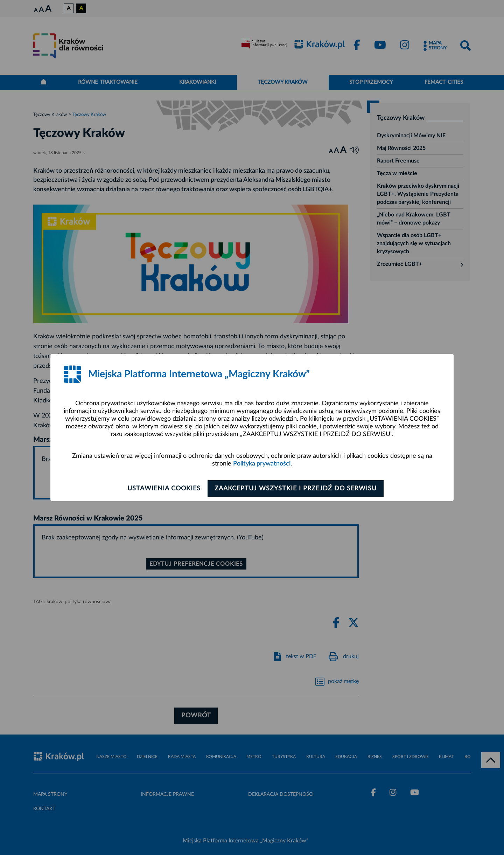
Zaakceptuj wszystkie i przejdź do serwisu (298, 489)
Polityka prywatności (262, 464)
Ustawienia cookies (162, 489)
